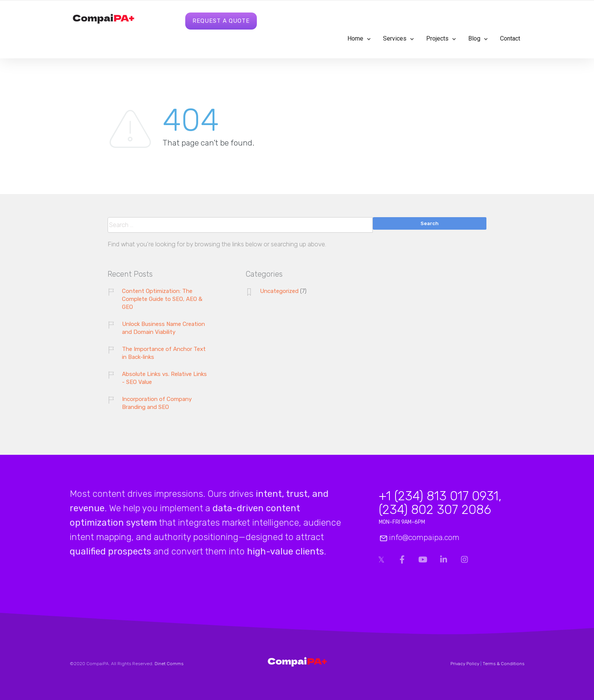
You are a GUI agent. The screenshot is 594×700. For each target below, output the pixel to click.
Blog (474, 38)
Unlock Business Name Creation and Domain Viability (163, 328)
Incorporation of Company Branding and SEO (157, 403)
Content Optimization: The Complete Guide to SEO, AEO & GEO (162, 299)
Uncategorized (279, 291)
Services (395, 38)
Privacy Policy (465, 664)
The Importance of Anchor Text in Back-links (164, 353)
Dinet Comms (169, 664)
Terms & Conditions (503, 664)
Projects (437, 38)
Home (355, 38)
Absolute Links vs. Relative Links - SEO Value (164, 378)
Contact (510, 38)
